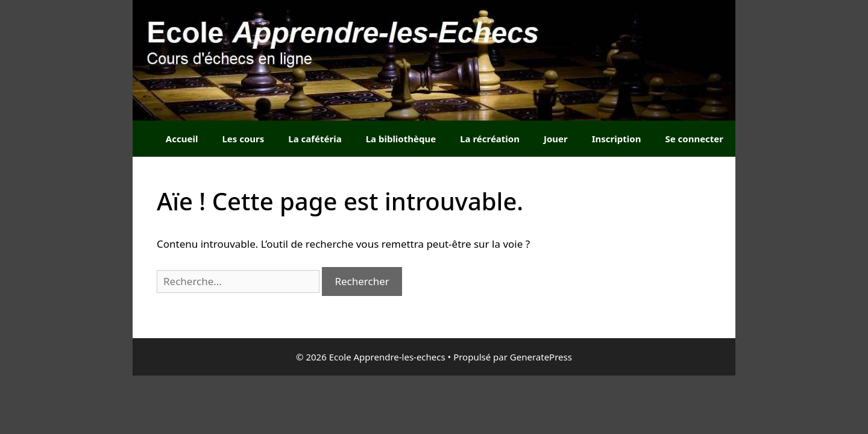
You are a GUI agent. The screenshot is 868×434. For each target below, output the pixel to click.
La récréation (490, 139)
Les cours (243, 139)
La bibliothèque (401, 139)
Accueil (182, 139)
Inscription (617, 139)
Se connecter (694, 139)
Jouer (556, 139)
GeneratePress (541, 357)
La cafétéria (315, 139)
